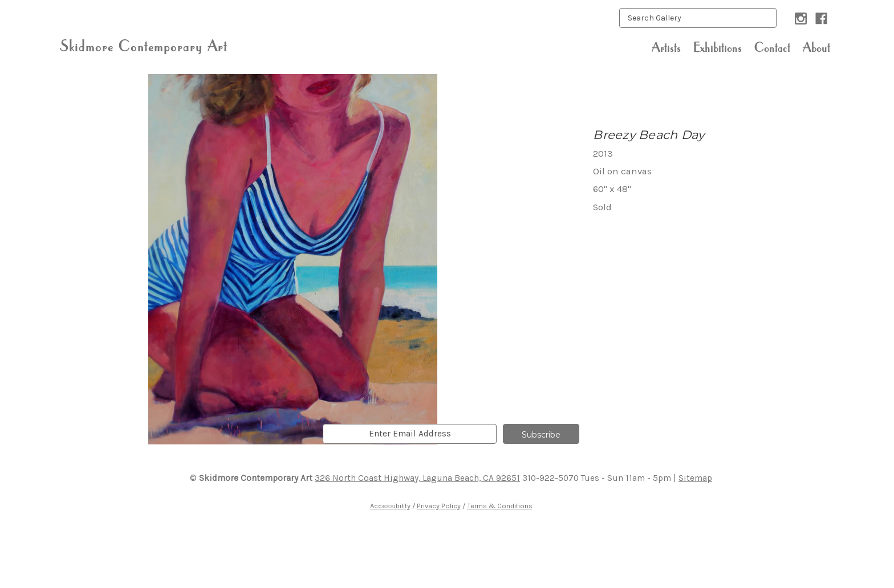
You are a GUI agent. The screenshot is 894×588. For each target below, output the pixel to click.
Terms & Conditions (500, 506)
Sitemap (695, 478)
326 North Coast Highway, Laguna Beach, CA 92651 (417, 478)
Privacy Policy (439, 506)
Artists (666, 47)
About (816, 47)
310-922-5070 (550, 478)
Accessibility (390, 506)
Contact (772, 47)
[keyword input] (698, 18)
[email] (410, 434)
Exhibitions (718, 47)
